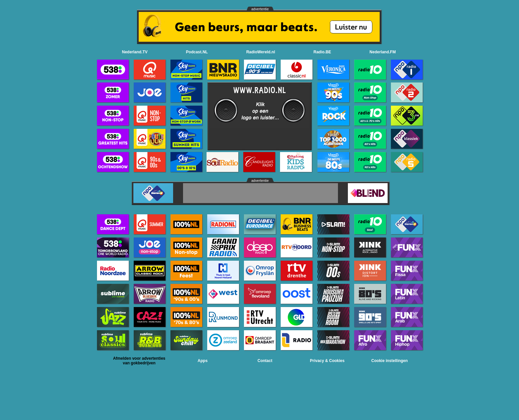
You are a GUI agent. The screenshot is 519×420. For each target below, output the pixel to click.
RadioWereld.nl (261, 52)
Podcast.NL (197, 52)
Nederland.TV (135, 52)
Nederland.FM (382, 52)
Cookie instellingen (390, 361)
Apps (203, 361)
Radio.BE (322, 52)
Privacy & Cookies (327, 361)
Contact (265, 361)
